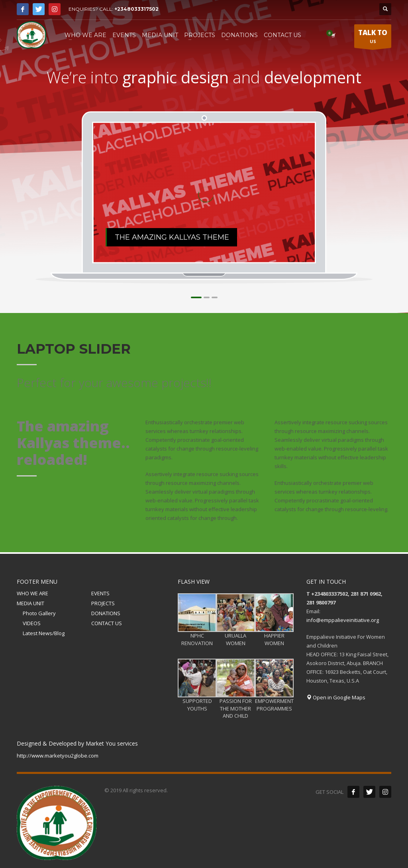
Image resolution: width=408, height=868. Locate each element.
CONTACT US (107, 623)
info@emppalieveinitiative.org (343, 620)
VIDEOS (32, 623)
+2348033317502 (136, 9)
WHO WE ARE (32, 593)
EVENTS (100, 593)
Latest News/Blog (44, 633)
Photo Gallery (39, 613)
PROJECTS (103, 603)
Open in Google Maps (336, 697)
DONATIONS (106, 613)
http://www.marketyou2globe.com (58, 756)
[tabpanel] (204, 193)
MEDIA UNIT (30, 603)
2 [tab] (207, 297)
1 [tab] (196, 297)
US (373, 38)
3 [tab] (215, 297)
